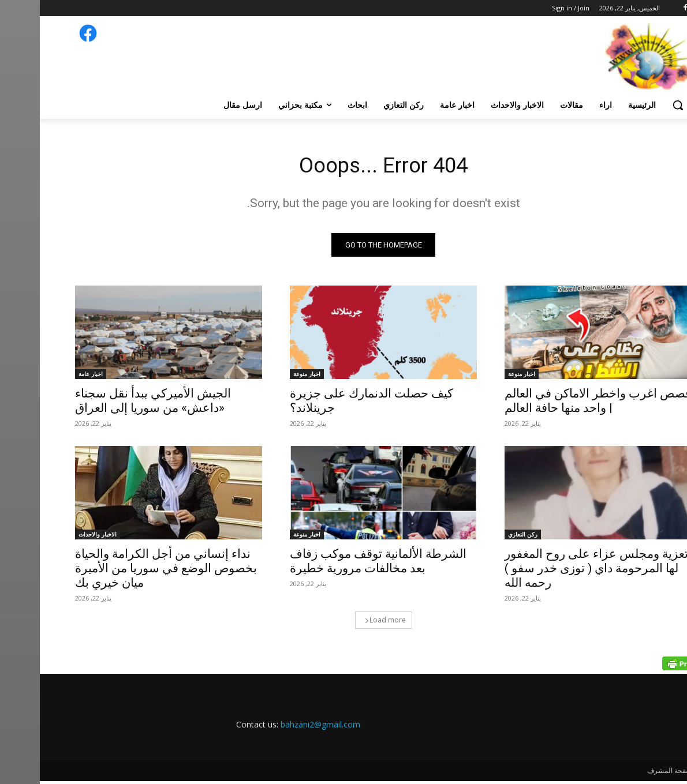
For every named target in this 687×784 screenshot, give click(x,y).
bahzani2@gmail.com (281, 727)
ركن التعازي (483, 537)
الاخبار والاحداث (58, 537)
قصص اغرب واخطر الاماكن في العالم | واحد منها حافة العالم (558, 404)
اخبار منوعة (482, 377)
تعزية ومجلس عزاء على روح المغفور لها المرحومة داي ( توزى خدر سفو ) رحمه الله (557, 571)
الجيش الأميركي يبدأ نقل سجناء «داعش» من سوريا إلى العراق (113, 404)
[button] (638, 105)
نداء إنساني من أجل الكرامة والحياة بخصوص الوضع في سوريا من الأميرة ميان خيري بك (126, 571)
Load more (346, 623)
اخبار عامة (51, 377)
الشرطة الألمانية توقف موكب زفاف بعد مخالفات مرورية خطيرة (338, 564)
